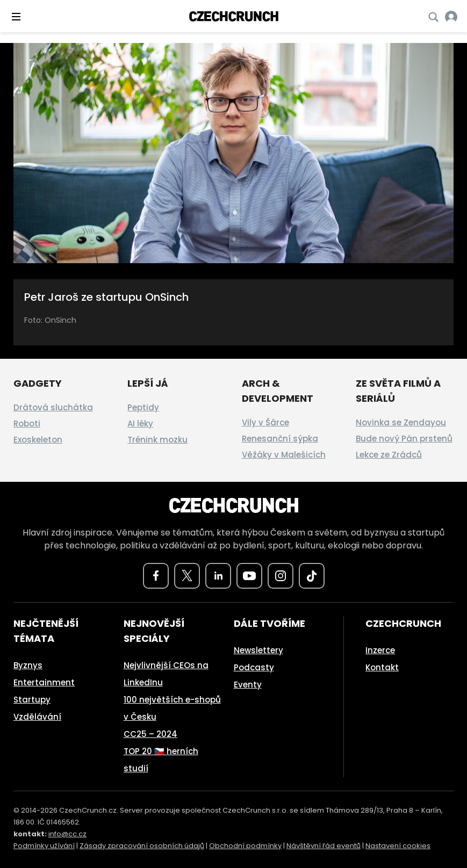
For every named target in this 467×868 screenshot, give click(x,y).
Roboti (27, 424)
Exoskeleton (38, 440)
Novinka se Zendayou (401, 422)
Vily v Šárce (265, 422)
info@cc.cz (67, 834)
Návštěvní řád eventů (324, 846)
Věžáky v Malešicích (284, 455)
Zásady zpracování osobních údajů (142, 846)
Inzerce (380, 650)
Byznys (28, 665)
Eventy (248, 685)
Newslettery (258, 650)
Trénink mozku (157, 440)
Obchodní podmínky (245, 846)
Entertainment (44, 682)
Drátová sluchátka (53, 407)
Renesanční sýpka (280, 439)
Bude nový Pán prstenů (404, 439)
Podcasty (254, 667)
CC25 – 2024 (150, 734)
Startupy (32, 700)
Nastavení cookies (398, 846)
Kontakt (382, 667)
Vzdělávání (37, 717)
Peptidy (143, 407)
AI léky (140, 424)
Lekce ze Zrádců (389, 455)
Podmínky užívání (44, 846)
